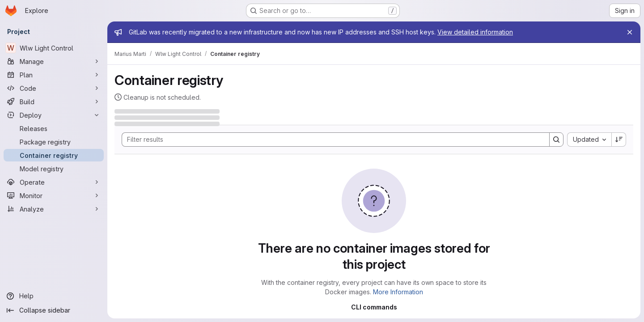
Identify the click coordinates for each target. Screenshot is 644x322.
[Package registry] (54, 142)
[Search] (331, 140)
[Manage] (54, 61)
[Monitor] (54, 195)
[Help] (54, 296)
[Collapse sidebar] (54, 310)
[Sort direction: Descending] (619, 140)
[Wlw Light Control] (54, 48)
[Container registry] (54, 155)
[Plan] (54, 75)
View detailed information (475, 32)
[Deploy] (54, 115)
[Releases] (54, 128)
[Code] (54, 88)
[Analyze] (54, 209)
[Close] (630, 32)
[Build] (54, 102)
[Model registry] (54, 169)
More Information (398, 292)
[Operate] (54, 182)
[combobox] (589, 140)
